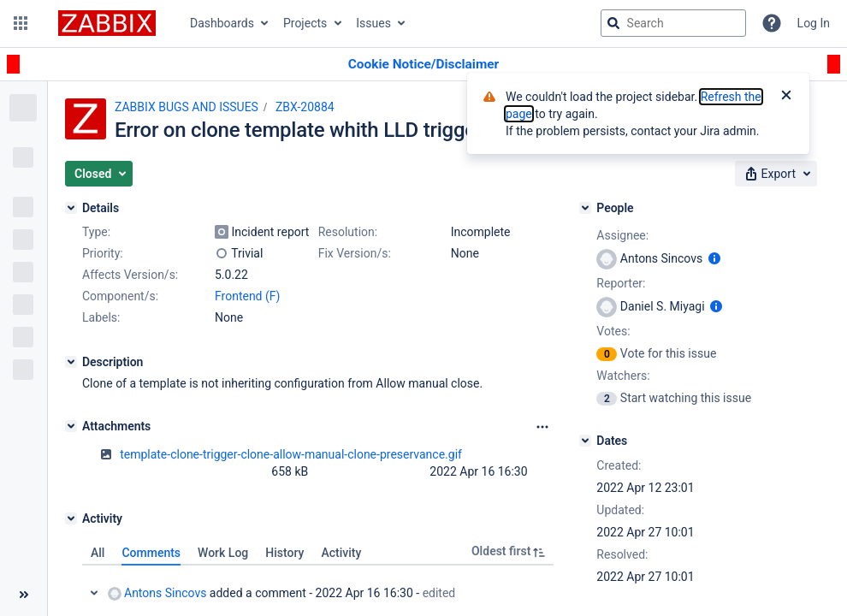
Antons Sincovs (157, 593)
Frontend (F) (247, 296)
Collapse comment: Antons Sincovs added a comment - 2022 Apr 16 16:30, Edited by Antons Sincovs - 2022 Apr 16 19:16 (94, 593)
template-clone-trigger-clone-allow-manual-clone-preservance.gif (291, 454)
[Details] (71, 208)
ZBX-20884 (305, 107)
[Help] (772, 23)
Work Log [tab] (223, 553)
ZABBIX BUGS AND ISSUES (187, 107)
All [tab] (98, 553)
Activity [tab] (341, 553)
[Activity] (71, 518)
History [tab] (284, 553)
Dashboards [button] (222, 23)
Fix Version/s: (355, 253)
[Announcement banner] (423, 65)
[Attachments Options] (542, 427)
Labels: (101, 317)
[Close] (786, 97)
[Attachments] (71, 426)
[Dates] (585, 441)
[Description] (71, 362)
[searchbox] (673, 23)
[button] (21, 23)
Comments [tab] (151, 553)
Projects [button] (305, 23)
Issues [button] (373, 23)
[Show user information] (714, 258)
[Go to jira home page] (107, 23)
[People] (585, 208)
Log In (814, 23)
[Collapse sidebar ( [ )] (24, 595)
